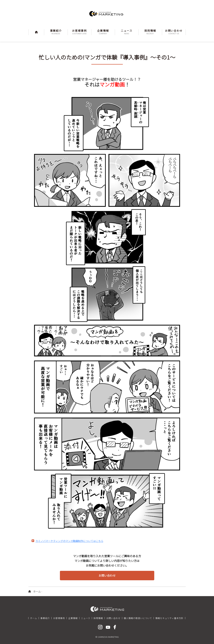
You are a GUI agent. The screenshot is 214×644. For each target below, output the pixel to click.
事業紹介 (45, 618)
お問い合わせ (113, 618)
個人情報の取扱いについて (138, 618)
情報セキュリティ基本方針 (169, 618)
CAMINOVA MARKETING (107, 14)
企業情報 (73, 618)
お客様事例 (59, 618)
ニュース (86, 618)
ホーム (37, 591)
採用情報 (98, 618)
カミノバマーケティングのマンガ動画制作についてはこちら (69, 541)
